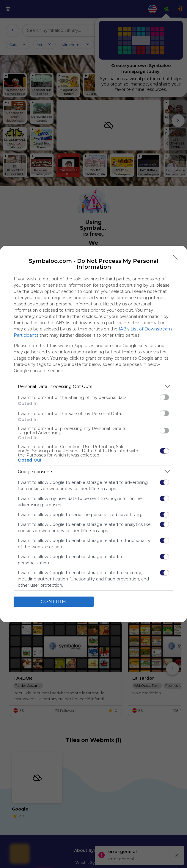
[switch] (164, 397)
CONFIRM (54, 602)
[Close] (175, 257)
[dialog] (93, 434)
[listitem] (93, 386)
